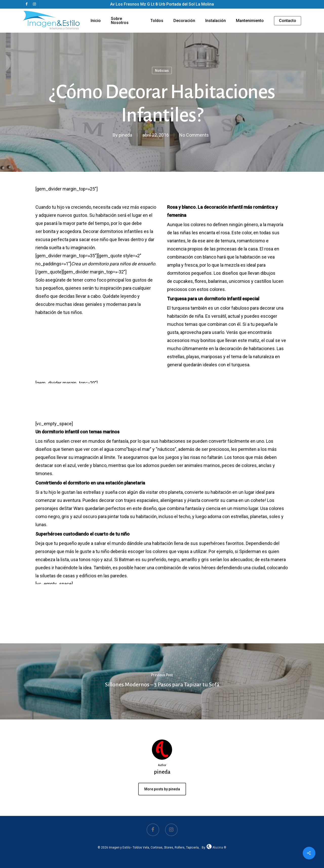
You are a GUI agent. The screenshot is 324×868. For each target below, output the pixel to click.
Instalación (216, 21)
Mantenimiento (250, 21)
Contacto (288, 21)
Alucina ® (216, 848)
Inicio (96, 21)
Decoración (184, 21)
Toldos (157, 21)
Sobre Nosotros (120, 21)
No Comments (194, 135)
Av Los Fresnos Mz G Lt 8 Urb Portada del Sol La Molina (162, 4)
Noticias (162, 71)
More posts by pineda (162, 789)
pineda (125, 135)
